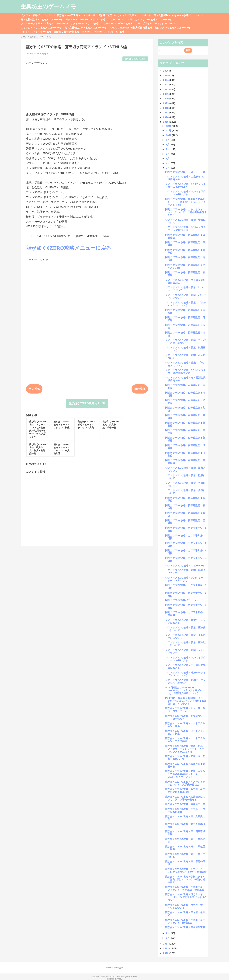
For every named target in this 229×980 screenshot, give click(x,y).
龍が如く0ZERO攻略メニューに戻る (69, 248)
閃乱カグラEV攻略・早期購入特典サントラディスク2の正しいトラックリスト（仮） (185, 202)
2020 (166, 99)
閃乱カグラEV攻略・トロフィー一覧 (185, 172)
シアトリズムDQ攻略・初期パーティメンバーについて (185, 682)
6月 (168, 154)
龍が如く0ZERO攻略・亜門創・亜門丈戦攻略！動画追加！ (185, 791)
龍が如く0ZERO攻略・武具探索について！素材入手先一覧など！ (185, 798)
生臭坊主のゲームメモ (48, 6)
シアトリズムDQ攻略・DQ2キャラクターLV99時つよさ (185, 659)
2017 (166, 113)
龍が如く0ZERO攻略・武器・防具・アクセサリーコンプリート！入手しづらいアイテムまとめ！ (186, 749)
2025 (166, 75)
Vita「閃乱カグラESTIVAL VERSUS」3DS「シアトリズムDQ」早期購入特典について (184, 690)
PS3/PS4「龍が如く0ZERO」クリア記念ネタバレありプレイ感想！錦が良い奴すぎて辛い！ (186, 701)
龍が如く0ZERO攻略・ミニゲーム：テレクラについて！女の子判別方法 (186, 870)
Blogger (119, 968)
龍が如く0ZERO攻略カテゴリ (87, 403)
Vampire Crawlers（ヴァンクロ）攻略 (103, 32)
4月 (168, 163)
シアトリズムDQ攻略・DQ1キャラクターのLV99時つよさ (185, 371)
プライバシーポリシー (155, 23)
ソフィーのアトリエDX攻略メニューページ (44, 23)
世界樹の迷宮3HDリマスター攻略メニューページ (125, 15)
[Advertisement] (87, 87)
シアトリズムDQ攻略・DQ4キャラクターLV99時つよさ (185, 579)
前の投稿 (140, 389)
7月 (168, 149)
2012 (166, 953)
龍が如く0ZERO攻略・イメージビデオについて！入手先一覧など (185, 783)
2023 (166, 85)
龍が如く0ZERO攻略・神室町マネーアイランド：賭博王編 (185, 921)
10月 (169, 135)
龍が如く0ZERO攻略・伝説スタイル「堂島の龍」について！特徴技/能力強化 (185, 879)
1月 (168, 938)
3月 (168, 168)
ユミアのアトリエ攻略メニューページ (41, 28)
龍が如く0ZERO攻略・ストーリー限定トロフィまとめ (185, 710)
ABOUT (174, 23)
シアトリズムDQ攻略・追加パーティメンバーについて (185, 674)
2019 (166, 103)
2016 (166, 117)
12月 (169, 126)
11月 (169, 131)
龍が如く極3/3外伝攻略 (66, 32)
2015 (166, 122)
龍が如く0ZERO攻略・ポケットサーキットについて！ (185, 906)
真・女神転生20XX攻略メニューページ (86, 28)
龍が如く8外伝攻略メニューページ (76, 15)
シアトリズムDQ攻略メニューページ (185, 566)
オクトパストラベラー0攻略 (36, 32)
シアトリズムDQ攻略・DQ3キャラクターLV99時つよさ (185, 193)
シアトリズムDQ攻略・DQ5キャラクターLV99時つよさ (185, 229)
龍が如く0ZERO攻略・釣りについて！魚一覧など (184, 717)
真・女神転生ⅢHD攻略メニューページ (42, 19)
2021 (166, 94)
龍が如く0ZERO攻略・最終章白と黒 (185, 804)
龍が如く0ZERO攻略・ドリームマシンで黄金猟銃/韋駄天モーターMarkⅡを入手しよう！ (185, 774)
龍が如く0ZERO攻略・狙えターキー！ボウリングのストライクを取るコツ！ (186, 897)
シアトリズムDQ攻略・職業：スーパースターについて (185, 341)
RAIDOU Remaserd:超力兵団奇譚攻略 (131, 28)
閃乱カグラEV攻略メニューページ (184, 600)
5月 (168, 159)
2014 (166, 944)
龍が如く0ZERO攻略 (135, 59)
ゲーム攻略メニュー (129, 23)
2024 (166, 80)
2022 (166, 89)
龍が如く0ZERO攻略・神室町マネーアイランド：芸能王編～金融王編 (185, 888)
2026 (166, 71)
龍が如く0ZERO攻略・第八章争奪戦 (185, 927)
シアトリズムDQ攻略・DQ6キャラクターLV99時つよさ (185, 185)
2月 (168, 933)
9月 (168, 140)
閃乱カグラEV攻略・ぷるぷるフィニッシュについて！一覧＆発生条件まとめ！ (186, 212)
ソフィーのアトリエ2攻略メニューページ (93, 23)
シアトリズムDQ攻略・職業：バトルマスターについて (185, 304)
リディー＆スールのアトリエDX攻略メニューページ (94, 19)
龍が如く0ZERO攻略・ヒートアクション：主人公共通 (185, 740)
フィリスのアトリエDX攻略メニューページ (149, 19)
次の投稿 (34, 389)
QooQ (120, 979)
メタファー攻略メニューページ (38, 15)
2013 (166, 948)
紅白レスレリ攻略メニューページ (173, 28)
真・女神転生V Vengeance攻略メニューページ (180, 15)
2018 (166, 108)
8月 (168, 145)
